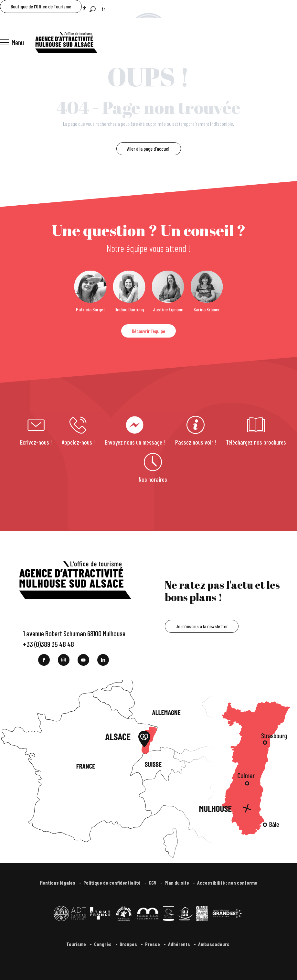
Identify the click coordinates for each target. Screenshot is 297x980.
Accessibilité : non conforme (227, 883)
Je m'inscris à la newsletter (202, 626)
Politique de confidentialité (112, 883)
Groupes (129, 944)
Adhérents (180, 944)
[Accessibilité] (84, 8)
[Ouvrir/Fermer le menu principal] (12, 42)
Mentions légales (58, 883)
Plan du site (177, 883)
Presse (153, 944)
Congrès (103, 944)
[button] (93, 9)
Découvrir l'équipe (148, 331)
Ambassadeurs (214, 944)
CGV (153, 883)
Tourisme (77, 944)
